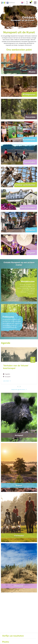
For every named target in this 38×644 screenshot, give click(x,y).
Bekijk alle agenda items (18, 389)
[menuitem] (23, 3)
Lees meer (6, 381)
